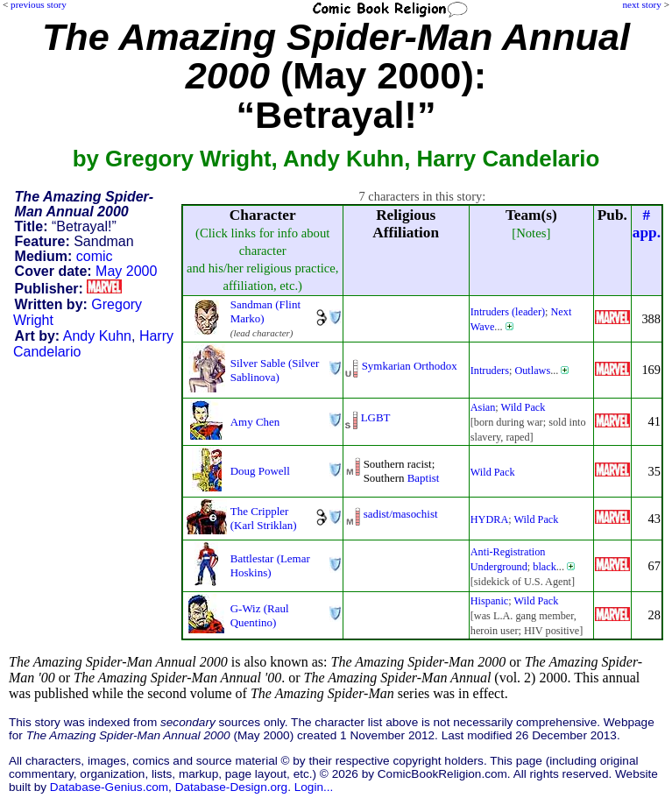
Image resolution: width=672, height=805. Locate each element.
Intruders (490, 371)
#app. (647, 224)
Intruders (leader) (508, 312)
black (545, 567)
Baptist (424, 478)
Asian (483, 407)
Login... (314, 787)
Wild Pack (523, 407)
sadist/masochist (401, 514)
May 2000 (126, 271)
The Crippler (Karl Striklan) (264, 518)
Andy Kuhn (97, 336)
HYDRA (490, 519)
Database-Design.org (231, 787)
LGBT (376, 417)
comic (95, 256)
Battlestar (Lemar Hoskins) (270, 565)
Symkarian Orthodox (410, 366)
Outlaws (532, 371)
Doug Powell (260, 471)
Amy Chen (255, 422)
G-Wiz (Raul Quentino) (260, 615)
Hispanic (490, 601)
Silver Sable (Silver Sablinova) (275, 370)
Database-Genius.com (109, 787)
